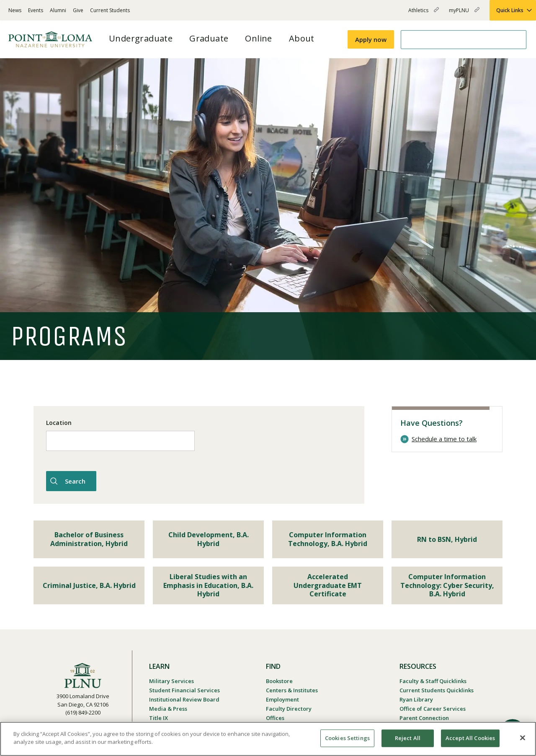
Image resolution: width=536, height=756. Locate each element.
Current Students (110, 10)
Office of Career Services (433, 709)
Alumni (58, 10)
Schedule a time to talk (444, 439)
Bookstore (279, 681)
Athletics (424, 14)
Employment (282, 699)
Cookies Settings (347, 738)
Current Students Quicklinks (437, 690)
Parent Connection (424, 718)
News (15, 10)
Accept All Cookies (470, 738)
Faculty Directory (289, 709)
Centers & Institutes (292, 690)
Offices (275, 718)
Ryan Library (416, 699)
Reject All (408, 738)
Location (59, 423)
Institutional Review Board (184, 699)
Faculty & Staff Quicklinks (433, 681)
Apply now (371, 39)
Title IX (158, 718)
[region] (268, 739)
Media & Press (168, 709)
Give (78, 10)
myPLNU (464, 14)
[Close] (523, 738)
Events (36, 10)
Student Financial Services (184, 690)
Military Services (171, 681)
